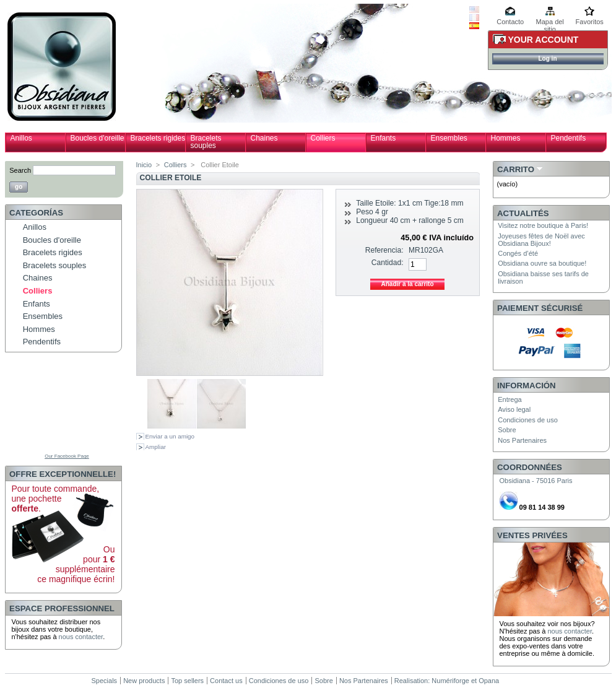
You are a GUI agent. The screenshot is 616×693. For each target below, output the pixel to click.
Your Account (544, 40)
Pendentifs (569, 138)
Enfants (384, 138)
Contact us (226, 681)
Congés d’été (518, 253)
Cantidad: (388, 263)
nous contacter (81, 637)
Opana (489, 681)
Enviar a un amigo (170, 436)
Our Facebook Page (67, 456)
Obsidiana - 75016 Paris (536, 481)
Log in (548, 59)
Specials (105, 681)
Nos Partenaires (522, 440)
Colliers (323, 138)
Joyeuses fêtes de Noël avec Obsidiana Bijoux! (541, 240)
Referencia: (384, 250)
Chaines (264, 138)
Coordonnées (530, 467)
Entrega (510, 399)
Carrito (516, 169)
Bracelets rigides (158, 138)
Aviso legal (514, 409)
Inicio (144, 165)
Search (20, 170)
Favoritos (590, 22)
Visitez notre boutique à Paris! (543, 225)
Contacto (510, 22)
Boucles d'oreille (98, 138)
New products (144, 681)
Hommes (506, 138)
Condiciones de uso (528, 420)
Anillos (21, 138)
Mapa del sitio (550, 23)
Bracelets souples (206, 142)
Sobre (507, 430)
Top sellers (187, 681)
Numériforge (450, 681)
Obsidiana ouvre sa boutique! (542, 263)
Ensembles (449, 138)
